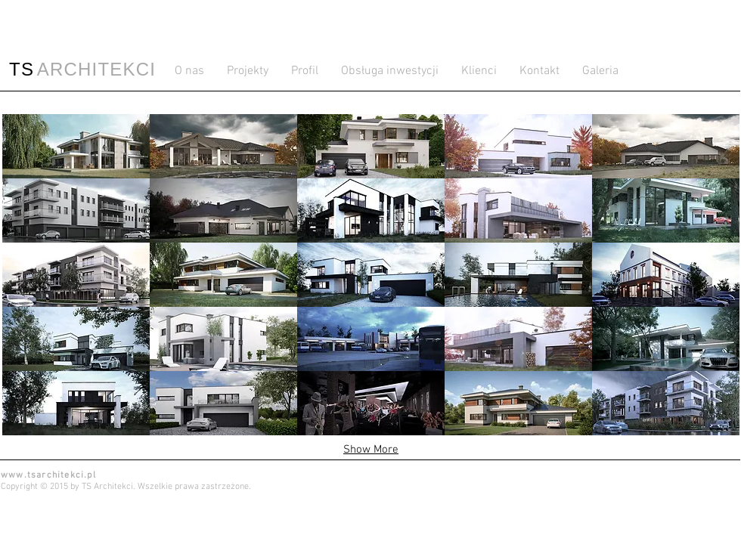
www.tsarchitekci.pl (48, 475)
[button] (76, 146)
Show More (371, 450)
